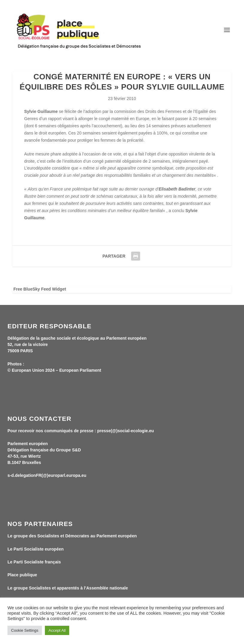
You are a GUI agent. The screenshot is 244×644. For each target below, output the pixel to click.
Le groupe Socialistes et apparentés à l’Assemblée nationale (68, 588)
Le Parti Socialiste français (34, 562)
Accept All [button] (57, 630)
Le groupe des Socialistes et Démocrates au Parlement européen (72, 536)
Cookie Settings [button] (25, 630)
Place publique (22, 575)
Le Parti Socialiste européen (36, 549)
